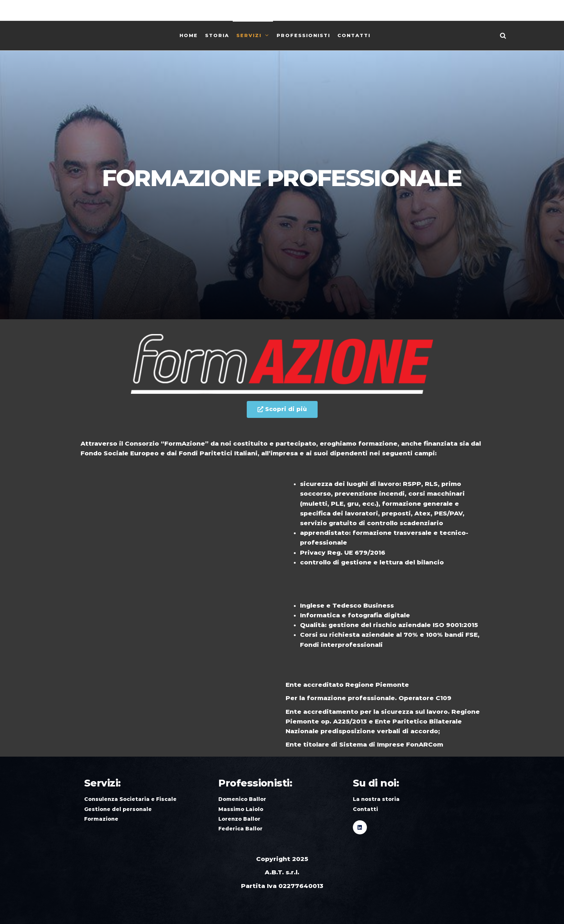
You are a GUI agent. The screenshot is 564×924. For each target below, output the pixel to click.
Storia (217, 35)
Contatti (354, 35)
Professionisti (303, 35)
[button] (282, 409)
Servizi (249, 35)
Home (189, 35)
